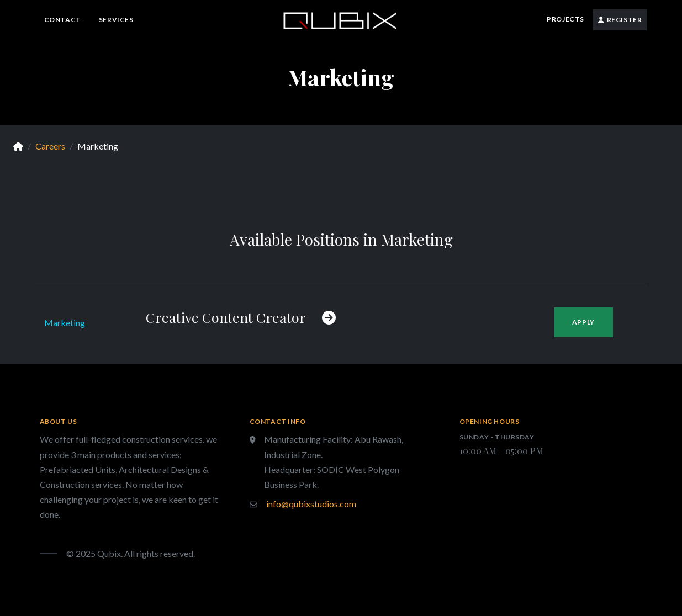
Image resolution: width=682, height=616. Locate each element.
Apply (583, 322)
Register (620, 20)
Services (116, 20)
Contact (63, 20)
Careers (50, 146)
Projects (565, 19)
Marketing (65, 323)
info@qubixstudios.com (311, 504)
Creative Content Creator (241, 317)
